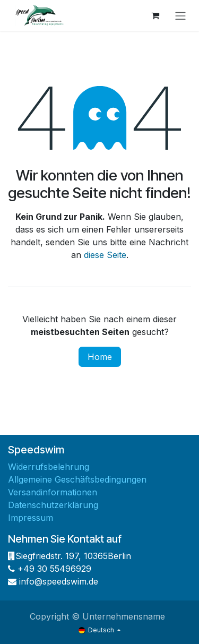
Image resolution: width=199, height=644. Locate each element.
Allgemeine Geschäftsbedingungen (77, 479)
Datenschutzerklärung (53, 505)
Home (100, 357)
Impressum (31, 518)
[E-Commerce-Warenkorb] (155, 15)
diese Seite (105, 255)
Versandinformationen (53, 492)
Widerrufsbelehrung (49, 467)
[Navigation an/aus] (180, 15)
